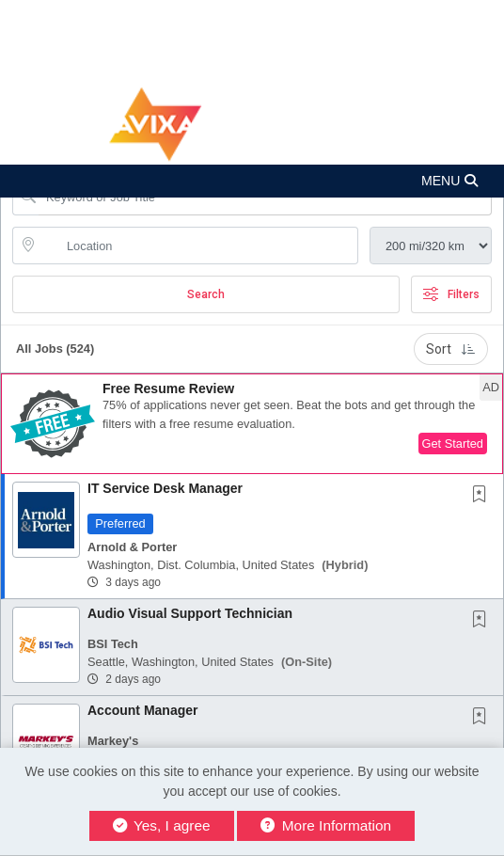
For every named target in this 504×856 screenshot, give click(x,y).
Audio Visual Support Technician (190, 613)
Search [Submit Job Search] (206, 294)
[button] (252, 181)
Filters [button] (451, 294)
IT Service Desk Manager (165, 488)
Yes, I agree (162, 825)
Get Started (453, 444)
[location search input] (198, 246)
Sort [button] (451, 349)
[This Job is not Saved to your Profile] (483, 496)
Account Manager (142, 710)
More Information (326, 825)
